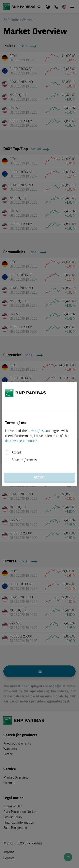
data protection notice (21, 441)
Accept (17, 453)
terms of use (36, 431)
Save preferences (24, 460)
